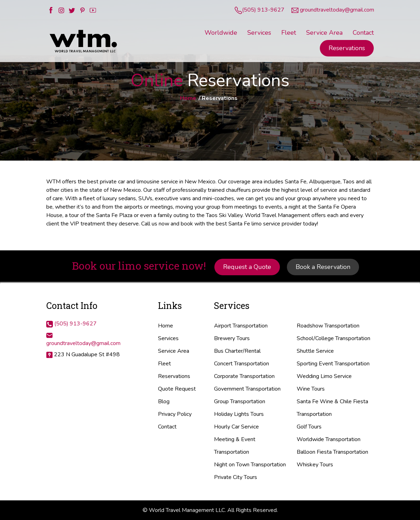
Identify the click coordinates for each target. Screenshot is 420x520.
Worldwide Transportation (329, 439)
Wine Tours (311, 389)
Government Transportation (247, 389)
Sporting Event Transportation (333, 364)
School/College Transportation (333, 338)
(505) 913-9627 (263, 10)
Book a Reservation (323, 267)
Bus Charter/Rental (237, 351)
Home (188, 98)
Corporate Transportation (244, 376)
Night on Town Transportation (250, 465)
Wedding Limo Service (324, 376)
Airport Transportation (241, 326)
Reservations (347, 48)
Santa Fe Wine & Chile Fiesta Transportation (332, 408)
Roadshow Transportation (328, 326)
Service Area (174, 351)
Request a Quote (247, 267)
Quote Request (177, 389)
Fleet (164, 364)
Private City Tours (236, 477)
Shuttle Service (315, 351)
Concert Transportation (242, 364)
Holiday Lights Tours (239, 414)
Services (168, 338)
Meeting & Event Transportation (235, 446)
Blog (164, 401)
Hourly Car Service (236, 427)
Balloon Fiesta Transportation (332, 452)
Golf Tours (309, 427)
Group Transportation (240, 401)
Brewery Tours (232, 338)
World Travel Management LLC (187, 510)
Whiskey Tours (315, 465)
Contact (167, 427)
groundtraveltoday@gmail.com (337, 10)
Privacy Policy (175, 414)
